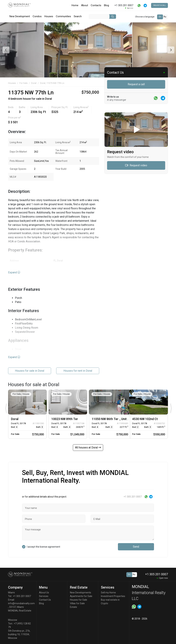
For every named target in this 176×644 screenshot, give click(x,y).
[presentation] (6, 50)
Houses (49, 16)
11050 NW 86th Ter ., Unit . (110, 419)
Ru (165, 17)
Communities (63, 16)
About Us (44, 593)
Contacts (96, 5)
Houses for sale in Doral (30, 371)
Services (44, 596)
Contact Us (45, 600)
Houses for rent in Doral (78, 371)
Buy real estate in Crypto (110, 602)
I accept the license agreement (43, 547)
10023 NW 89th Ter (65, 419)
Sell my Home (108, 593)
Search (78, 16)
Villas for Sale (77, 603)
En (160, 17)
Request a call (159, 5)
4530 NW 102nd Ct (145, 419)
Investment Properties (113, 596)
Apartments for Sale (81, 596)
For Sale (23, 83)
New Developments (81, 593)
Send (136, 547)
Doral (34, 83)
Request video (136, 165)
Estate (73, 607)
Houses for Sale (79, 600)
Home (75, 5)
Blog (106, 5)
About (85, 5)
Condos (37, 16)
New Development (20, 16)
